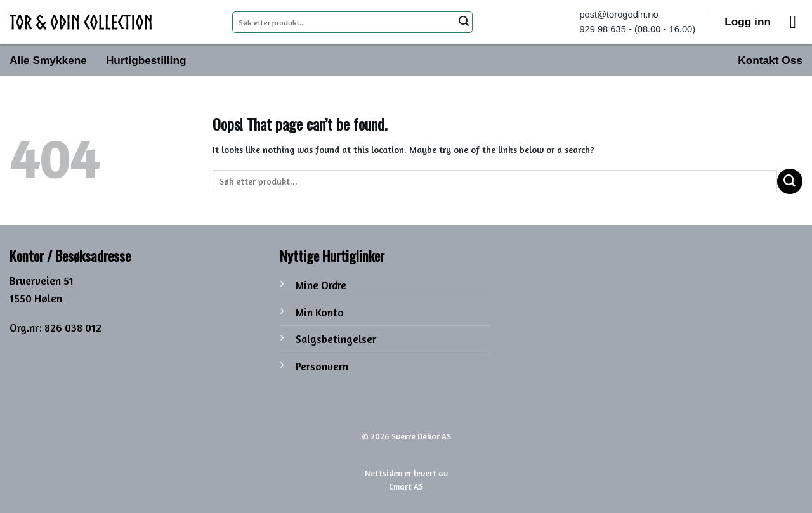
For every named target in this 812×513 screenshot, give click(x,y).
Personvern (322, 366)
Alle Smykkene (48, 60)
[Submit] (464, 22)
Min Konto (320, 312)
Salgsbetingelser (336, 339)
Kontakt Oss (770, 60)
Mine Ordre (321, 285)
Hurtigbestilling (146, 60)
